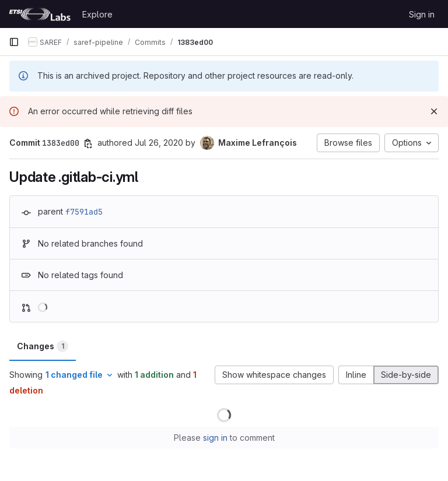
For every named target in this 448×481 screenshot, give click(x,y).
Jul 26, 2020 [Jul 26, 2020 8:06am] (159, 143)
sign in (215, 438)
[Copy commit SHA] (88, 143)
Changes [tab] (43, 346)
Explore (97, 14)
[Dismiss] (434, 111)
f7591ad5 (84, 212)
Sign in (422, 14)
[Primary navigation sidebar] (14, 42)
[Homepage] (40, 14)
